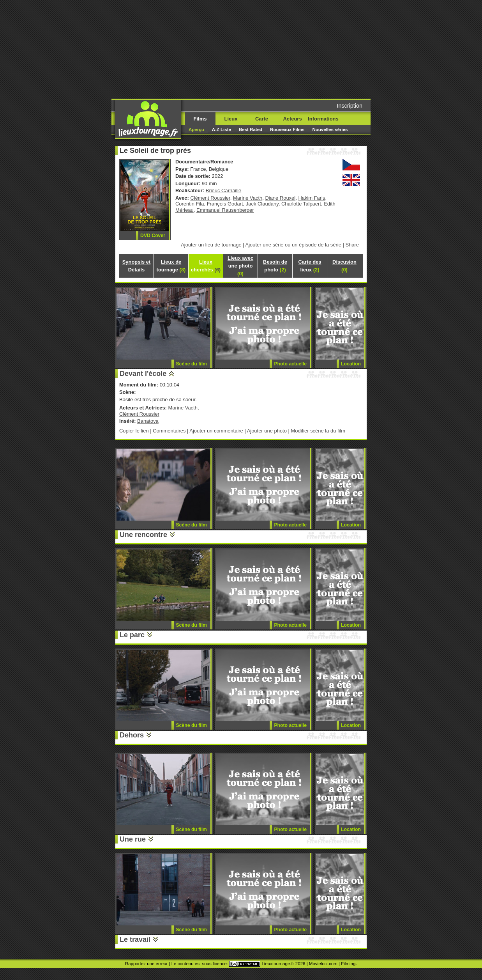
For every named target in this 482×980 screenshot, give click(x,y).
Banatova (148, 421)
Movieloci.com (323, 964)
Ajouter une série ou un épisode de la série (293, 245)
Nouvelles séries (330, 129)
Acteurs (292, 119)
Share (352, 245)
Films (200, 119)
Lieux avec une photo (240, 266)
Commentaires (169, 431)
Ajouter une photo (267, 431)
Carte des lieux (310, 266)
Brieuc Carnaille (223, 191)
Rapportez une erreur (146, 964)
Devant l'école (143, 374)
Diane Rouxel (280, 198)
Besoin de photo (275, 266)
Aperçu (196, 129)
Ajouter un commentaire (216, 431)
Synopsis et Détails (137, 266)
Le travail (135, 939)
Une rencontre (143, 535)
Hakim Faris (312, 198)
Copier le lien (134, 431)
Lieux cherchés (206, 266)
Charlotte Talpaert (301, 204)
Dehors (132, 735)
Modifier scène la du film (318, 431)
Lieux (231, 119)
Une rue (133, 839)
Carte (262, 119)
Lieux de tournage (171, 266)
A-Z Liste (222, 129)
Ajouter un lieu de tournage (211, 245)
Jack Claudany (262, 204)
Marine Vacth (248, 198)
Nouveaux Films (287, 129)
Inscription (350, 106)
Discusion (344, 266)
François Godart (225, 204)
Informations (323, 119)
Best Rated (251, 129)
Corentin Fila (190, 204)
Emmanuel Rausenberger (225, 210)
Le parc (132, 635)
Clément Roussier (210, 198)
